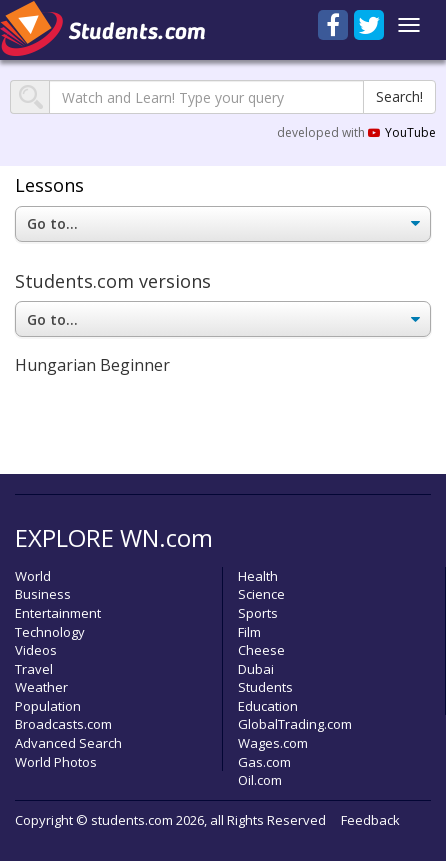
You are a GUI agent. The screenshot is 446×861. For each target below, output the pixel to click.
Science (261, 594)
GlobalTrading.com (295, 724)
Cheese (261, 650)
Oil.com (260, 780)
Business (43, 594)
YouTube (402, 132)
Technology (50, 632)
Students (265, 687)
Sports (258, 613)
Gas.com (264, 762)
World (33, 576)
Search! (399, 96)
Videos (36, 650)
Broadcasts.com (63, 724)
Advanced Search (68, 743)
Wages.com (273, 743)
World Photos (56, 762)
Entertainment (58, 613)
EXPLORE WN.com (114, 537)
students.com (132, 820)
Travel (34, 669)
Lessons (49, 185)
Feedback (370, 820)
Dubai (256, 669)
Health (258, 576)
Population (48, 706)
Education (268, 706)
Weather (41, 687)
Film (249, 632)
